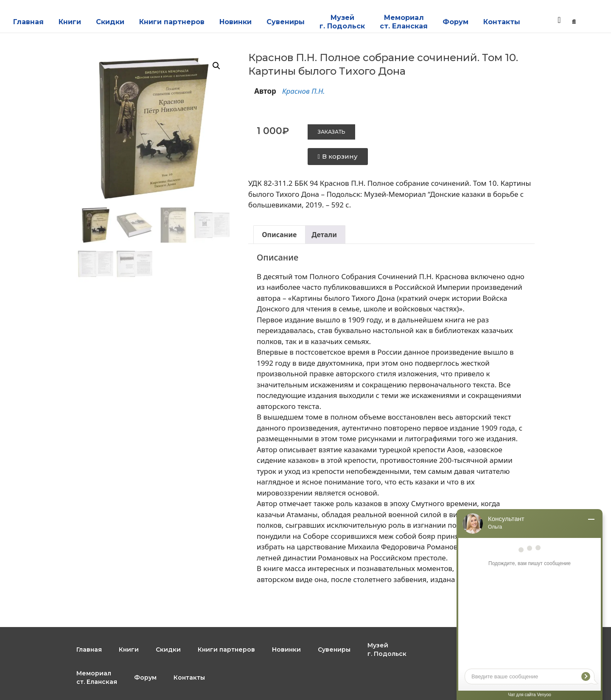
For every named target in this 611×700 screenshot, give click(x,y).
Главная (28, 22)
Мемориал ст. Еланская (404, 22)
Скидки (110, 22)
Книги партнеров (172, 22)
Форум (455, 22)
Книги (70, 22)
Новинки (235, 22)
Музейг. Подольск (342, 22)
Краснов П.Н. (304, 91)
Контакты (502, 22)
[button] (216, 66)
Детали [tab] (324, 235)
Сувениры (286, 22)
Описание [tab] (279, 235)
